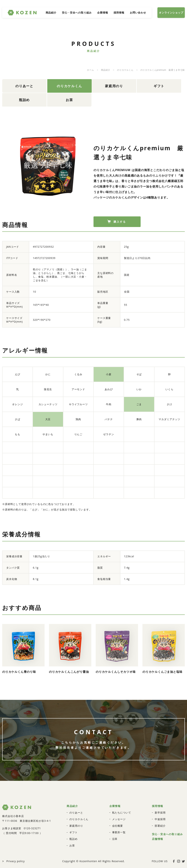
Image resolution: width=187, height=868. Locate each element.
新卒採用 (160, 793)
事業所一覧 (119, 813)
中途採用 (160, 800)
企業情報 (103, 13)
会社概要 (118, 806)
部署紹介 (160, 806)
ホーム (90, 70)
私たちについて (122, 793)
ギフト (108, 84)
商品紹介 (51, 13)
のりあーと (17, 84)
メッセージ (119, 800)
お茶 (169, 84)
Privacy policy (16, 842)
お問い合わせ (138, 13)
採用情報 (119, 13)
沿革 (115, 820)
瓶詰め (139, 84)
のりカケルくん (125, 70)
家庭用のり (78, 84)
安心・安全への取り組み (77, 13)
